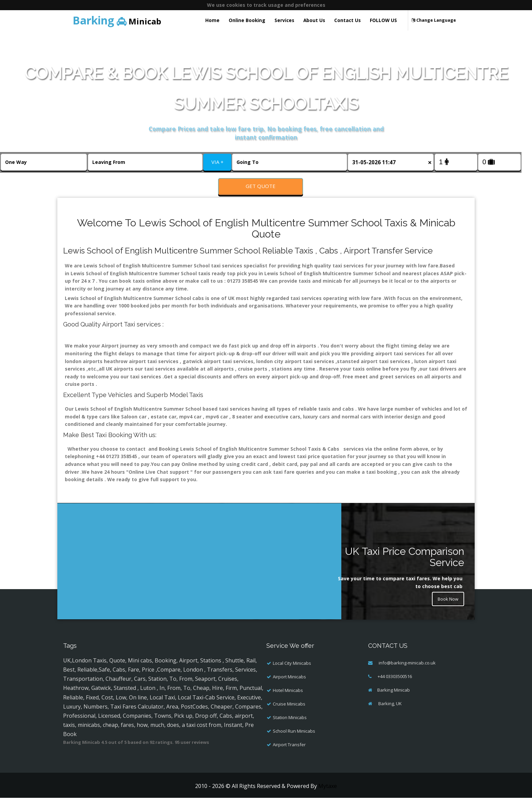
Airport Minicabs (289, 687)
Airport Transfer (289, 754)
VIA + (217, 162)
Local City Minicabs (292, 673)
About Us (314, 20)
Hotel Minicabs (288, 700)
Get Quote (261, 186)
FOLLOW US (383, 20)
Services (284, 20)
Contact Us (347, 20)
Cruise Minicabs (289, 714)
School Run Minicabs (294, 741)
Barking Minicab (394, 700)
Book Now (446, 610)
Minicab (117, 20)
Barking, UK (389, 713)
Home (212, 20)
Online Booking (247, 20)
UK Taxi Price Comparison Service (405, 567)
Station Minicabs (290, 727)
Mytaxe (328, 796)
